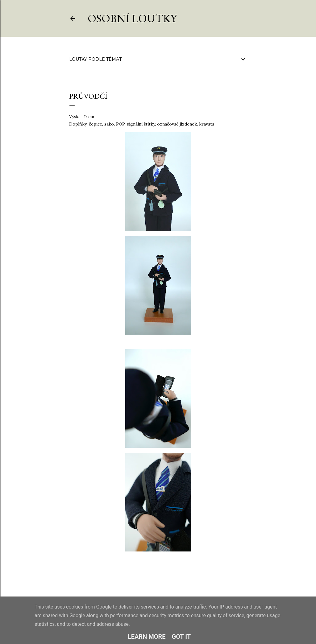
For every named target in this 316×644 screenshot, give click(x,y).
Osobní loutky (132, 18)
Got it (181, 637)
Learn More (147, 637)
